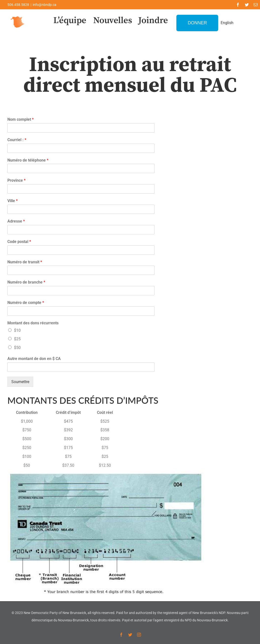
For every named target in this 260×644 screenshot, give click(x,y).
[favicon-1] (18, 16)
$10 (17, 330)
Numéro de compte (26, 303)
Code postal (19, 242)
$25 (17, 339)
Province (16, 180)
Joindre (153, 21)
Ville (13, 201)
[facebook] (238, 5)
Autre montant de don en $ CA (34, 359)
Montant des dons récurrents (33, 323)
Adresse (16, 221)
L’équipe (70, 21)
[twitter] (247, 5)
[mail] (256, 5)
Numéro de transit (25, 262)
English (227, 23)
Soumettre (20, 382)
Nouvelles (113, 21)
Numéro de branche (26, 282)
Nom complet (21, 119)
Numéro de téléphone (28, 160)
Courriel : (17, 140)
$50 (17, 348)
